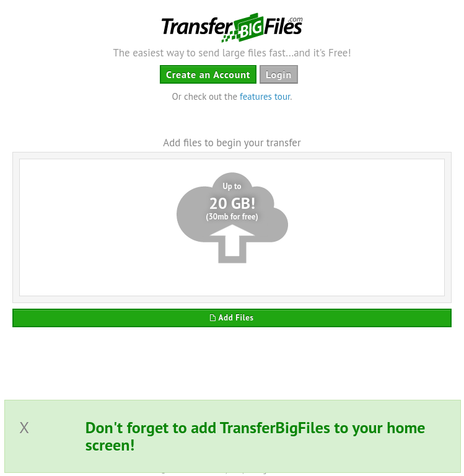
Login (279, 74)
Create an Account (208, 74)
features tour (265, 96)
